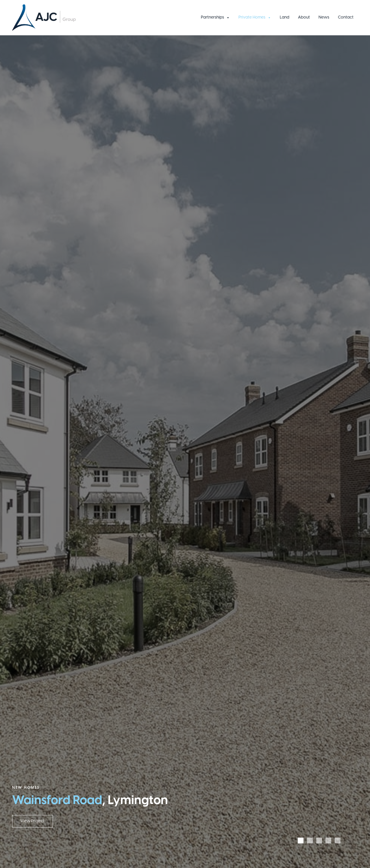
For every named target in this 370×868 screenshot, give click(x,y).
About (304, 18)
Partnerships (215, 18)
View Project (33, 821)
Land (285, 18)
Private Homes (255, 18)
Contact (346, 18)
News (324, 18)
